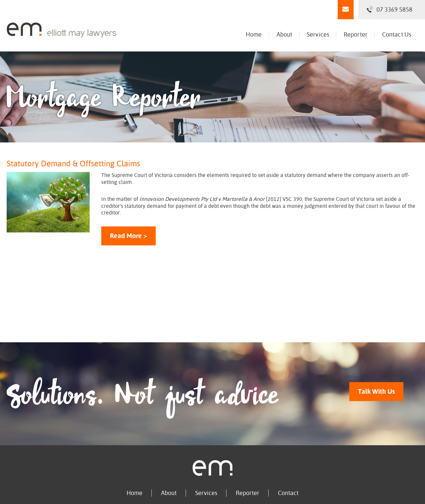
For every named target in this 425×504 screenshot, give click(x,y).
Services (318, 34)
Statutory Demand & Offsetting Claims (73, 164)
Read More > (128, 236)
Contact (288, 493)
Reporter (356, 34)
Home (254, 34)
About (285, 34)
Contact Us (397, 34)
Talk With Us (376, 392)
